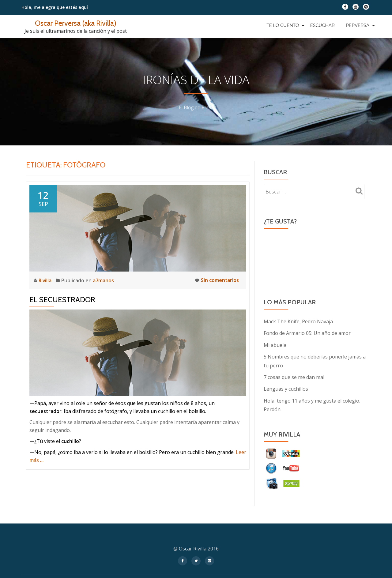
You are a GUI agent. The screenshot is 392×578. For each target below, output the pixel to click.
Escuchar (322, 25)
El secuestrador (62, 299)
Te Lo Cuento (283, 25)
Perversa (358, 25)
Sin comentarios (217, 280)
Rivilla (46, 280)
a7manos (104, 280)
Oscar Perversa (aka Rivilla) (76, 23)
